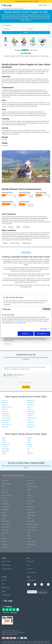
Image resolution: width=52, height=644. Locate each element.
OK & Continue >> (42, 334)
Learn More (8, 344)
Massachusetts (6, 444)
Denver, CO (30, 407)
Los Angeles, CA (6, 416)
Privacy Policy (10, 633)
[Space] (7, 600)
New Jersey (5, 447)
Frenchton (30, 504)
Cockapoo (30, 498)
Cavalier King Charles (7, 495)
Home (3, 9)
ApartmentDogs (42, 41)
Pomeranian (5, 533)
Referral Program (6, 595)
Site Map (29, 572)
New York (30, 447)
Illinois (29, 442)
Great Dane (30, 510)
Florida (29, 440)
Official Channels (31, 580)
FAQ (28, 565)
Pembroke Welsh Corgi (32, 530)
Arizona (4, 438)
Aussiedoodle (30, 481)
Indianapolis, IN (31, 411)
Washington (30, 453)
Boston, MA (5, 403)
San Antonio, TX (6, 422)
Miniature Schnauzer (32, 527)
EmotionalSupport (24, 41)
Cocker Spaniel (5, 501)
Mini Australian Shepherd (33, 524)
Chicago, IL (5, 405)
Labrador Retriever (31, 515)
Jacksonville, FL (6, 414)
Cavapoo (29, 495)
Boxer (29, 492)
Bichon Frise (5, 489)
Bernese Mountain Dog (32, 486)
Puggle (29, 536)
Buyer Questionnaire (7, 569)
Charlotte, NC (31, 403)
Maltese (4, 518)
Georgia (4, 442)
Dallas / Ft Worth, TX (7, 407)
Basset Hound (30, 484)
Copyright (4, 633)
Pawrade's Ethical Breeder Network (10, 634)
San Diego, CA (31, 422)
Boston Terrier (5, 492)
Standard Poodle (31, 544)
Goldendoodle (5, 510)
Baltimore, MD (31, 400)
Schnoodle (4, 539)
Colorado (4, 440)
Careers (4, 591)
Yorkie (29, 547)
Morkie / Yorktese (6, 530)
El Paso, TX (30, 409)
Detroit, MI (5, 409)
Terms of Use (17, 633)
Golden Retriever (31, 507)
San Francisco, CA (7, 425)
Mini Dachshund (31, 521)
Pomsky (29, 533)
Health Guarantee (6, 565)
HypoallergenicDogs (33, 41)
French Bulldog (5, 504)
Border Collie (30, 489)
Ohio (28, 449)
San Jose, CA (31, 425)
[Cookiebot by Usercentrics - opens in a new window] (44, 309)
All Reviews (26, 387)
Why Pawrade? (31, 561)
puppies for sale (39, 285)
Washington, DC (31, 427)
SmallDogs (6, 41)
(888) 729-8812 (43, 5)
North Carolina (6, 449)
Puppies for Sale (9, 9)
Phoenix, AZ (30, 420)
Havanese (4, 513)
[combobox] (25, 26)
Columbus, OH (31, 405)
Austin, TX (5, 400)
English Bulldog (31, 501)
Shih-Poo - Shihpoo (32, 542)
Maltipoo (29, 518)
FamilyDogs (15, 41)
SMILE (38, 1)
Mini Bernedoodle (6, 521)
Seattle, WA (5, 427)
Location (34, 572)
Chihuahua (4, 498)
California (30, 438)
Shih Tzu (4, 542)
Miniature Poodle (6, 527)
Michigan (30, 444)
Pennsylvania (5, 451)
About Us (4, 580)
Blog (3, 584)
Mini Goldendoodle (6, 524)
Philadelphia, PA (6, 420)
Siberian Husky (5, 544)
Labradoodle (5, 515)
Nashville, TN (31, 416)
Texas (29, 451)
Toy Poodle (4, 547)
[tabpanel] (26, 372)
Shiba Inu (29, 539)
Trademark (22, 633)
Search (26, 33)
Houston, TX (5, 411)
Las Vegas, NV (31, 414)
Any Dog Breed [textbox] (7, 25)
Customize (26, 334)
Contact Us (30, 569)
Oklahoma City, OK (32, 418)
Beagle (4, 486)
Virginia (4, 453)
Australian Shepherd (6, 484)
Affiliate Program (6, 588)
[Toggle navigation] (49, 5)
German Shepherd (6, 507)
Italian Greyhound (31, 513)
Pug (3, 536)
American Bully (5, 481)
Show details (44, 329)
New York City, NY (7, 418)
